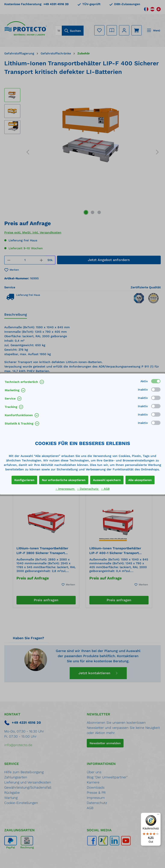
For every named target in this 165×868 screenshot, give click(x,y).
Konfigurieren (24, 480)
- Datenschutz (88, 489)
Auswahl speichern (107, 480)
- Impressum (66, 489)
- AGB (105, 489)
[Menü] (158, 815)
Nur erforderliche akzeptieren (64, 480)
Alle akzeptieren (140, 480)
